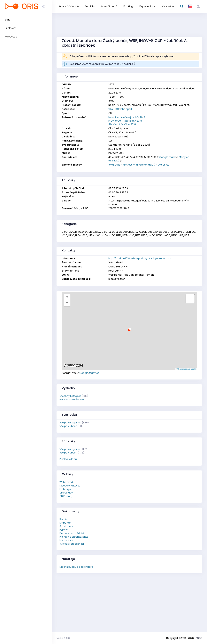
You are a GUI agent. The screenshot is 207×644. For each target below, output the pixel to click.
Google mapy (168, 157)
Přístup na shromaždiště (74, 537)
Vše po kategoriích (70, 423)
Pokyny (64, 530)
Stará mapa (67, 526)
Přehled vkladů (68, 459)
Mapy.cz (94, 373)
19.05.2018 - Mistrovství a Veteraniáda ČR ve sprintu (139, 165)
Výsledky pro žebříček (72, 544)
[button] (129, 328)
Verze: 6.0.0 (63, 638)
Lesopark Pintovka (70, 486)
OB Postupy (66, 493)
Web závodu (67, 482)
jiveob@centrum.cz (159, 258)
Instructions (66, 540)
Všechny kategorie (70, 396)
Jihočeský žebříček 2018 (122, 124)
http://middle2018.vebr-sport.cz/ (128, 258)
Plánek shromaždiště (72, 533)
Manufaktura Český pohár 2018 (127, 117)
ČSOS (199, 638)
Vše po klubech (68, 426)
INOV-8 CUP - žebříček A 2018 (125, 121)
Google (84, 373)
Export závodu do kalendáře (76, 567)
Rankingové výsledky (72, 399)
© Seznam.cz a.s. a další (186, 369)
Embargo (65, 489)
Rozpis (63, 519)
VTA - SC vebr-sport (120, 109)
